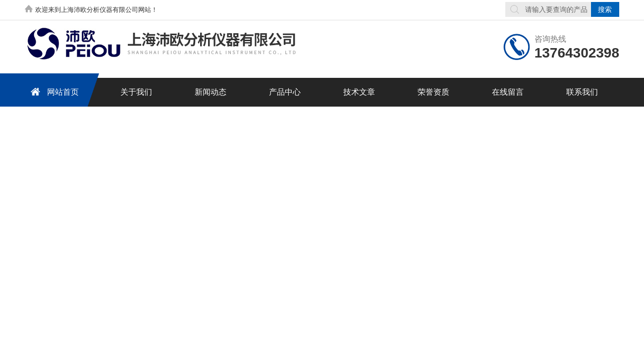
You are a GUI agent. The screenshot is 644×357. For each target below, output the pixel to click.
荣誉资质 (433, 92)
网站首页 (53, 91)
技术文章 (359, 92)
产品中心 (285, 92)
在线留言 (508, 92)
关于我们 (136, 92)
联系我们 (582, 92)
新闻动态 (211, 92)
